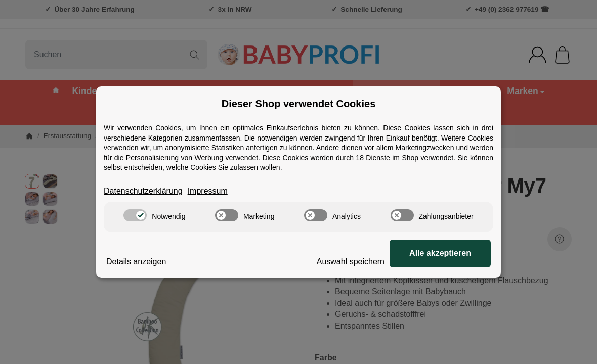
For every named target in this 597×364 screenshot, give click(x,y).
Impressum (208, 191)
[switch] (135, 215)
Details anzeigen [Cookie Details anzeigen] (136, 262)
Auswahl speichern (351, 262)
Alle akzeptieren (440, 253)
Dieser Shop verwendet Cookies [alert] (299, 104)
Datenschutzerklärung (143, 191)
